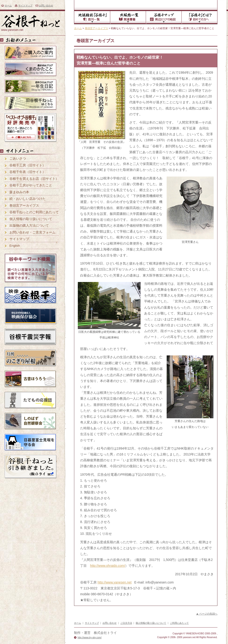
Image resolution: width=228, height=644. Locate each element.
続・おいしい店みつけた (28, 199)
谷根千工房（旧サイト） (28, 165)
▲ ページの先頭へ (207, 614)
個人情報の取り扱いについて (31, 219)
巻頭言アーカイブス (96, 28)
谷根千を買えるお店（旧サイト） (34, 179)
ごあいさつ (18, 159)
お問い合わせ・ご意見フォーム (32, 232)
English (15, 246)
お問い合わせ (46, 6)
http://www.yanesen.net (115, 582)
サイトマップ (25, 6)
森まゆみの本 (19, 192)
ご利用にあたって (179, 623)
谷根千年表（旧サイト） (28, 172)
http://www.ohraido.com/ (108, 566)
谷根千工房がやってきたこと (31, 185)
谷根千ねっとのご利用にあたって (34, 212)
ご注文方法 (126, 623)
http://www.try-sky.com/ (90, 638)
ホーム (8, 6)
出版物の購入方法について (29, 226)
